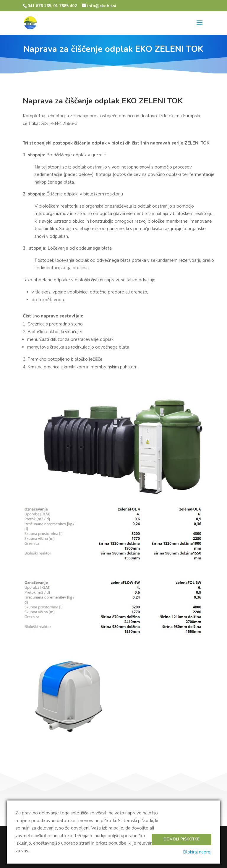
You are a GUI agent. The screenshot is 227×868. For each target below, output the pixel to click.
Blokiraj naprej (197, 852)
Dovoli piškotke (181, 839)
